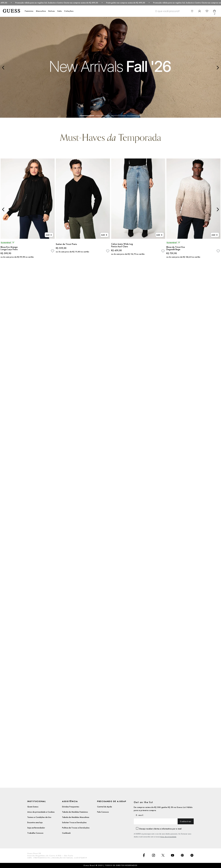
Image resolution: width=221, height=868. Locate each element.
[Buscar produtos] (184, 11)
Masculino (41, 11)
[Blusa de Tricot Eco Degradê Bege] (193, 209)
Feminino (29, 11)
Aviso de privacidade (168, 837)
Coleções (69, 11)
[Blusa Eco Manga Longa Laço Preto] (28, 209)
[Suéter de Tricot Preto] (83, 209)
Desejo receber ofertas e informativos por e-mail (160, 829)
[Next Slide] (218, 68)
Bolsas (52, 11)
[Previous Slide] (3, 68)
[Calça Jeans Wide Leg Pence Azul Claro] (138, 209)
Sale (60, 11)
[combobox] (184, 11)
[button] (87, 116)
